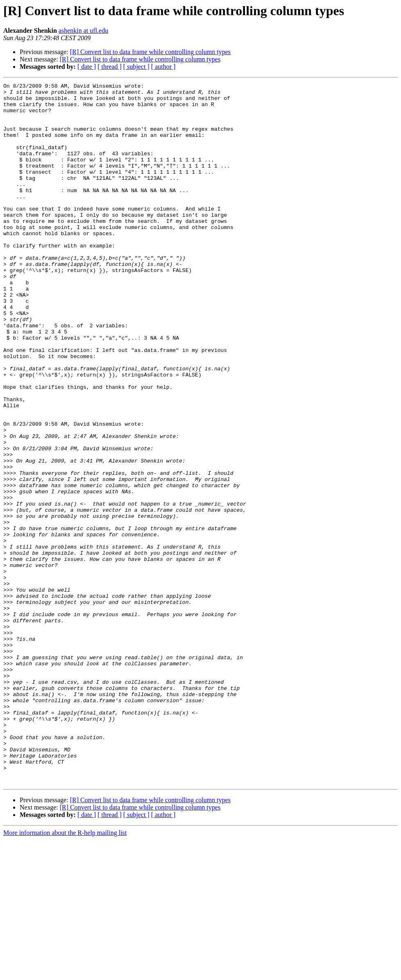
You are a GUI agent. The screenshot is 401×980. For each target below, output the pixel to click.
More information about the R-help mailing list (65, 973)
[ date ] (87, 67)
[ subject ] (136, 67)
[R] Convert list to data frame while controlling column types (150, 52)
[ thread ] (110, 67)
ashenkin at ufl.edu (83, 31)
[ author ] (163, 67)
